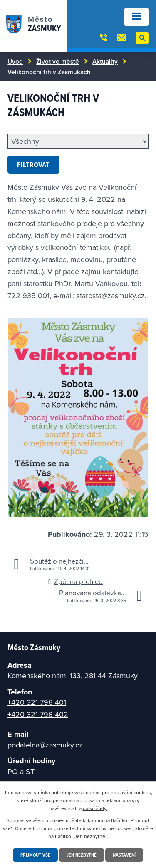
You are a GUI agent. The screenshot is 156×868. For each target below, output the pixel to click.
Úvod (15, 61)
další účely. (95, 808)
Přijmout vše (35, 855)
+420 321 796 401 (37, 702)
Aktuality (105, 61)
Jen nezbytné (82, 855)
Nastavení (124, 855)
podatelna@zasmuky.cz (45, 745)
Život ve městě (58, 61)
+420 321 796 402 (38, 714)
